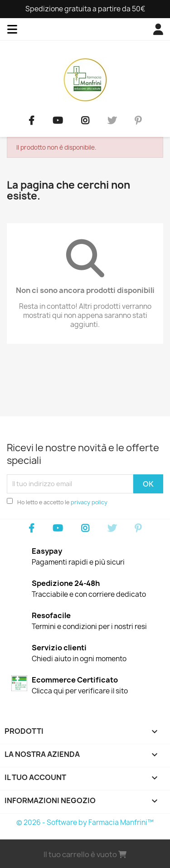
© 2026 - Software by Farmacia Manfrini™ (85, 822)
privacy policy (89, 502)
